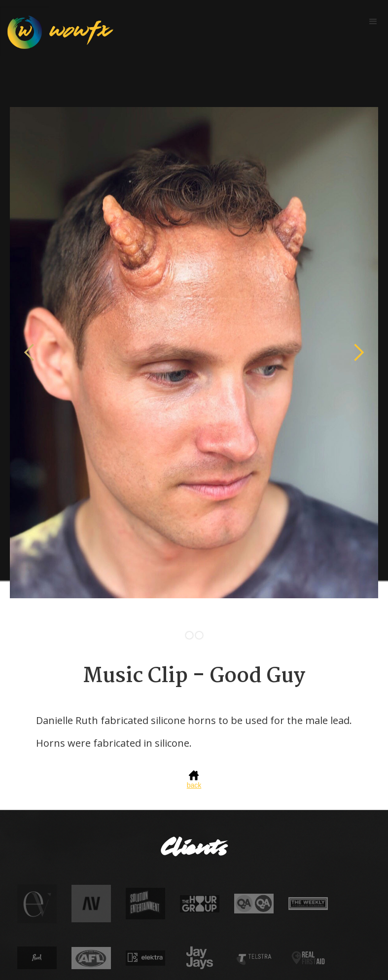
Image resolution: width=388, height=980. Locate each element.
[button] (373, 22)
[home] (57, 32)
